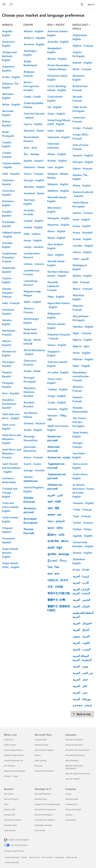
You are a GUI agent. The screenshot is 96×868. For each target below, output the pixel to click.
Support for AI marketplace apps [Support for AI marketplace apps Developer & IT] (47, 804)
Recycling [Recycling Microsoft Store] (38, 766)
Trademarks (59, 857)
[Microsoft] (48, 2)
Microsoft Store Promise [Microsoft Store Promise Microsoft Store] (44, 771)
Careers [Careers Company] (68, 794)
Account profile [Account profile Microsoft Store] (41, 740)
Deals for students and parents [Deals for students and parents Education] (78, 773)
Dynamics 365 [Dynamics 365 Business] (10, 809)
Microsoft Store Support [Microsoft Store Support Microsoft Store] (44, 750)
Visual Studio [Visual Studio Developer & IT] (40, 830)
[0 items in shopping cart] (83, 4)
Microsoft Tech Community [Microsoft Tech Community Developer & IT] (45, 809)
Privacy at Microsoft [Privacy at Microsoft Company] (73, 809)
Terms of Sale (47, 857)
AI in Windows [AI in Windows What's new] (10, 766)
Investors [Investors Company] (69, 815)
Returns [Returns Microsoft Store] (38, 755)
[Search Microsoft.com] (11, 4)
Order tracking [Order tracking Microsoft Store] (40, 760)
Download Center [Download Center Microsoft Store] (42, 745)
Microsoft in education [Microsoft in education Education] (74, 740)
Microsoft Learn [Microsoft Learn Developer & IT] (41, 799)
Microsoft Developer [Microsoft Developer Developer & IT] (43, 794)
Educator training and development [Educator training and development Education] (74, 767)
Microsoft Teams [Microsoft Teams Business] (11, 825)
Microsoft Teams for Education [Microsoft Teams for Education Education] (77, 750)
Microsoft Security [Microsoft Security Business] (11, 799)
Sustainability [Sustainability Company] (71, 820)
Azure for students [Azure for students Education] (73, 779)
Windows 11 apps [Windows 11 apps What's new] (11, 776)
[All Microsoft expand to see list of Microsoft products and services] (4, 4)
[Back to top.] (82, 714)
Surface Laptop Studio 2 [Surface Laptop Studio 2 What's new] (13, 750)
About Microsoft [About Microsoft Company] (72, 799)
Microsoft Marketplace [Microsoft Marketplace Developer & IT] (44, 815)
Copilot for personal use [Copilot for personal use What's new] (13, 760)
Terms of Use (34, 857)
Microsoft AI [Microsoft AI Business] (9, 794)
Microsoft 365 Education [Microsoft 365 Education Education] (75, 755)
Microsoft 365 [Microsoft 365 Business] (9, 815)
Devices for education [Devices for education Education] (74, 745)
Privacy (24, 857)
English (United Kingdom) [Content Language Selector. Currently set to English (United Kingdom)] (19, 840)
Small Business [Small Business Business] (10, 830)
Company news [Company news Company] (71, 804)
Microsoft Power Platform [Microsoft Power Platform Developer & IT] (45, 820)
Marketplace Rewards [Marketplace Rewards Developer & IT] (43, 825)
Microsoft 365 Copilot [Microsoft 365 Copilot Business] (13, 820)
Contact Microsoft (12, 857)
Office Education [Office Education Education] (72, 760)
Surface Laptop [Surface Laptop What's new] (10, 745)
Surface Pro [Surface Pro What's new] (8, 740)
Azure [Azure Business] (6, 804)
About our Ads (72, 857)
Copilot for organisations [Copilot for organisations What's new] (14, 755)
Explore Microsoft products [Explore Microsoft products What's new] (15, 771)
